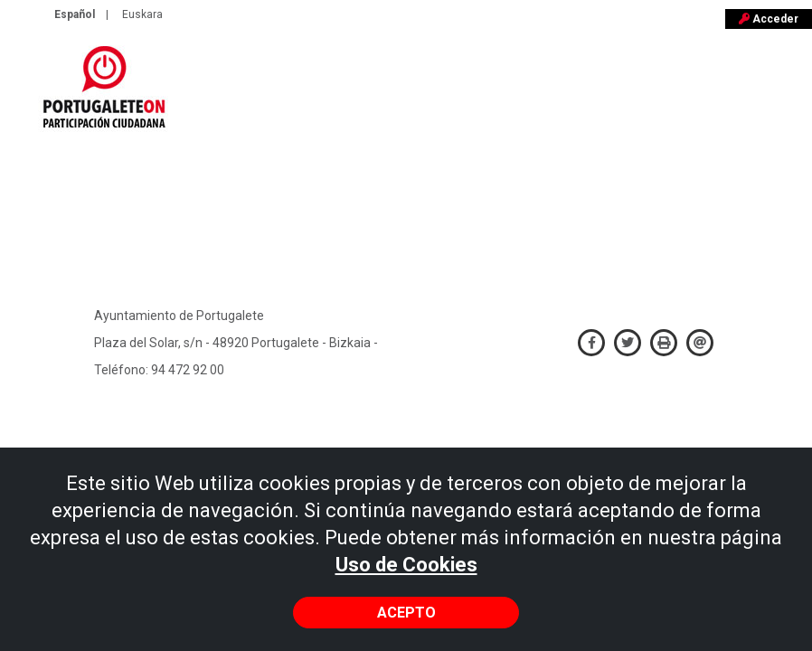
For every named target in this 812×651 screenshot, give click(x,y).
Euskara (142, 14)
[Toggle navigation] (787, 96)
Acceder (769, 19)
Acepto (406, 613)
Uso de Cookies (406, 565)
